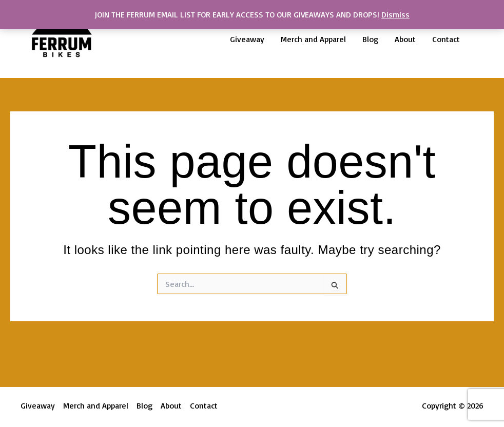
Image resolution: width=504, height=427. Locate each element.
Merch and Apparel (313, 39)
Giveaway (247, 39)
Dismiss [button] (395, 14)
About (405, 39)
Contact (446, 39)
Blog (370, 39)
